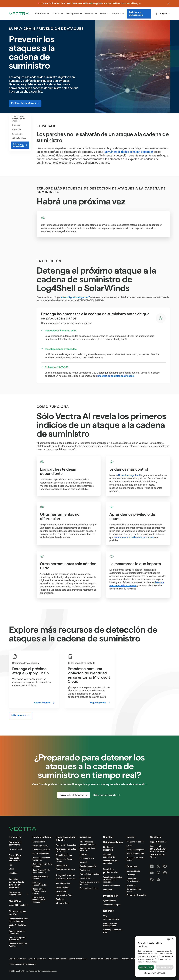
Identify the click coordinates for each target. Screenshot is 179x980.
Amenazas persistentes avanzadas (66, 850)
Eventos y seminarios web (112, 931)
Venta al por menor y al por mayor (89, 883)
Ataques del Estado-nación (65, 860)
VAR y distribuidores (135, 854)
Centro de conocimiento (109, 856)
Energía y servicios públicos (88, 849)
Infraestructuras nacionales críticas (88, 843)
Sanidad (83, 862)
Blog (105, 916)
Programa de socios (135, 842)
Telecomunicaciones (88, 888)
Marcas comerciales (57, 959)
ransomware (61, 866)
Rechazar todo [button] (164, 967)
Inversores (131, 885)
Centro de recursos (111, 920)
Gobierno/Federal (87, 858)
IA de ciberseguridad (129, 475)
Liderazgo (131, 875)
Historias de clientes (113, 842)
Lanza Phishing (62, 887)
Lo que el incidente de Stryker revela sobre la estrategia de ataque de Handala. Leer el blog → (89, 3)
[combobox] (169, 939)
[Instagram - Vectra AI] (158, 873)
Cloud (11, 869)
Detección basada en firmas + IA (41, 859)
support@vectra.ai (158, 842)
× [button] (172, 939)
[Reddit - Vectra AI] (165, 873)
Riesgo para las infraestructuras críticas (39, 891)
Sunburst (60, 899)
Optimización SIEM (41, 854)
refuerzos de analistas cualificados (115, 376)
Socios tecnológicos (135, 850)
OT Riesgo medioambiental (39, 884)
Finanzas (83, 854)
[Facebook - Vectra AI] (165, 866)
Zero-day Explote (63, 883)
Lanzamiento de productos (110, 862)
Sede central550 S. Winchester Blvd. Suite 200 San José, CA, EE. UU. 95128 (158, 852)
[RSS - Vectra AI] (158, 879)
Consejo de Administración (133, 880)
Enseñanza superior (88, 866)
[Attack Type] (19, 119)
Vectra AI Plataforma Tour (18, 926)
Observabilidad (15, 849)
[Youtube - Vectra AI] (152, 873)
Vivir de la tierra (63, 903)
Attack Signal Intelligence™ (75, 297)
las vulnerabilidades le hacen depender (128, 152)
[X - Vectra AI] (158, 866)
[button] (165, 14)
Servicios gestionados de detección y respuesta (112, 880)
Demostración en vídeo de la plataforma (19, 920)
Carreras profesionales (136, 895)
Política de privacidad (131, 959)
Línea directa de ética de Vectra (22, 965)
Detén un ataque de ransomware (17, 939)
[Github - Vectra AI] (152, 879)
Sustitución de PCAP (41, 850)
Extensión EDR (39, 842)
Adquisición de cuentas (66, 845)
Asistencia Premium (111, 886)
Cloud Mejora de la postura (40, 878)
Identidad (13, 873)
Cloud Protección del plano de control (41, 871)
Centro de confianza (78, 959)
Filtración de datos (64, 855)
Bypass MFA (61, 891)
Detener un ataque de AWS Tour (18, 945)
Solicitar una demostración (136, 14)
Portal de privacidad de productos (104, 959)
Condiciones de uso (17, 959)
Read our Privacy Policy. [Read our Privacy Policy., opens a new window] (147, 962)
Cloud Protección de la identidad (42, 865)
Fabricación (85, 870)
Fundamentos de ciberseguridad (110, 925)
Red (11, 865)
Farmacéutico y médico (90, 874)
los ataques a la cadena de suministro (134, 537)
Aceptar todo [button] (146, 967)
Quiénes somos (133, 871)
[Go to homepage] (19, 14)
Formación (108, 890)
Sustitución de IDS (40, 846)
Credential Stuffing (64, 895)
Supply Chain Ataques (65, 869)
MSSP (129, 846)
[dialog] (156, 956)
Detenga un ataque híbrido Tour (17, 932)
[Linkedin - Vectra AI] (152, 866)
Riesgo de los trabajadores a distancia (39, 900)
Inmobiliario (85, 878)
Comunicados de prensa (134, 890)
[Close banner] (168, 4)
